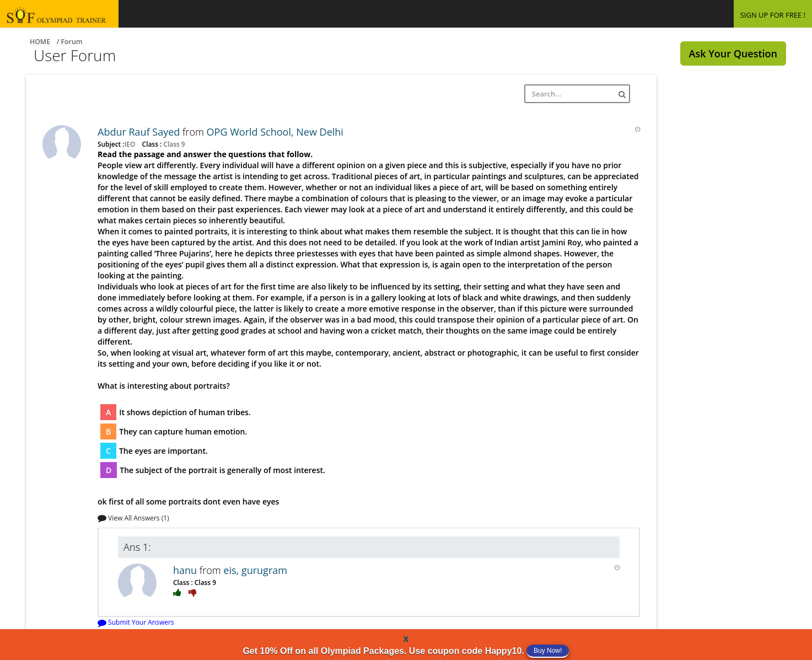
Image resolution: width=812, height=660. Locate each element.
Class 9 (173, 144)
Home (40, 42)
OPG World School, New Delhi (275, 132)
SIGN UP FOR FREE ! (773, 15)
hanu (186, 570)
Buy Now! (548, 651)
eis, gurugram (255, 570)
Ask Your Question (733, 53)
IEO (131, 144)
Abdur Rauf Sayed (140, 132)
